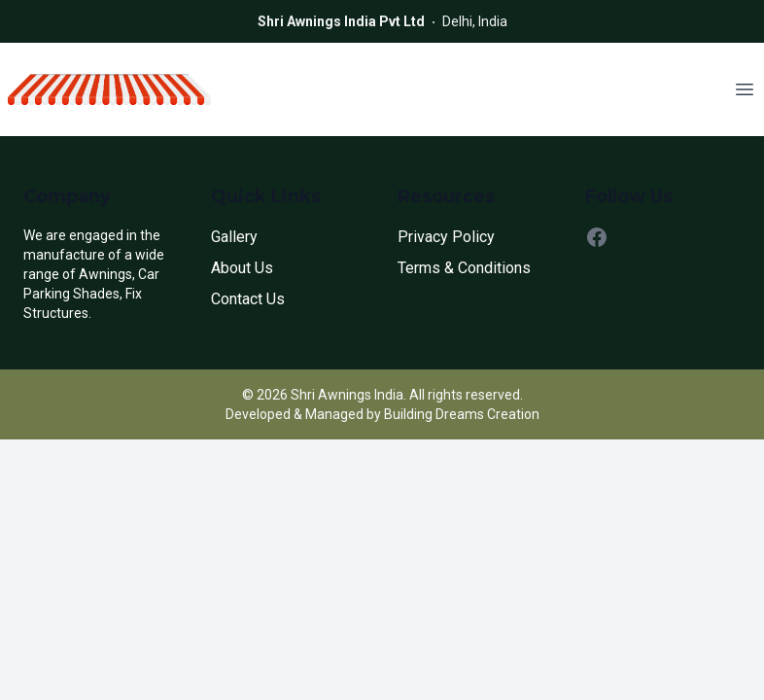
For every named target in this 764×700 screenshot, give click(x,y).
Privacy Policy (446, 237)
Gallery (234, 237)
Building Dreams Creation (462, 414)
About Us (242, 268)
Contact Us (248, 299)
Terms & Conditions (464, 268)
